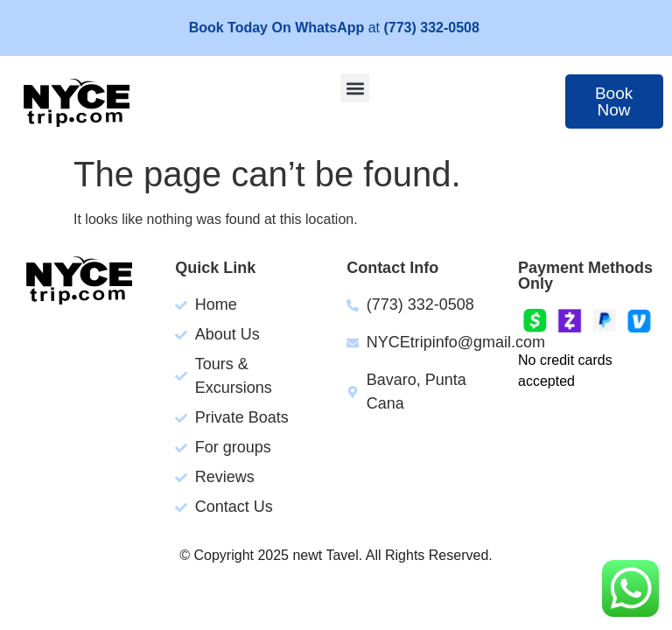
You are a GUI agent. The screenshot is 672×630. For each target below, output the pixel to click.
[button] (355, 88)
